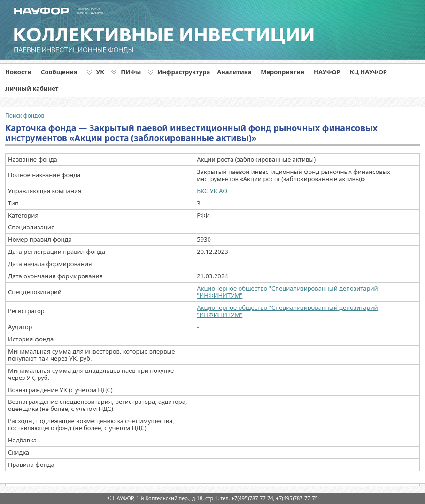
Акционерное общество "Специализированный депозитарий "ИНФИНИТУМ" (287, 292)
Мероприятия (282, 72)
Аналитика (234, 72)
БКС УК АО (212, 191)
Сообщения (59, 72)
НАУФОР (327, 72)
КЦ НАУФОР (368, 72)
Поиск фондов (25, 115)
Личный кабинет (32, 88)
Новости (18, 72)
